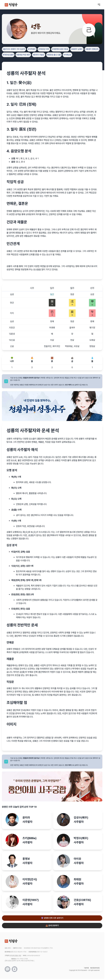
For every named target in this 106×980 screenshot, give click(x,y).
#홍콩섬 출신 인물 (54, 55)
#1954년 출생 (8, 55)
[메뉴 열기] (99, 5)
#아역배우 (32, 49)
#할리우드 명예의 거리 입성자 (14, 49)
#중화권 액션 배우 (23, 55)
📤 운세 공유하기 (52, 925)
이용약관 (86, 968)
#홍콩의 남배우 (77, 49)
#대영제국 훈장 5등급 (60, 49)
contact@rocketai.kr (33, 956)
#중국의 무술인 (39, 55)
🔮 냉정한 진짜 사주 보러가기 (52, 918)
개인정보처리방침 (95, 968)
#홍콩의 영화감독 (92, 49)
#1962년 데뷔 (44, 49)
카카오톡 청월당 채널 (15, 956)
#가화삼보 (67, 55)
